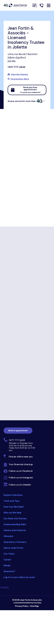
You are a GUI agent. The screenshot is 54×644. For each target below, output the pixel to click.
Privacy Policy (22, 606)
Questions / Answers (15, 542)
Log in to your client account (19, 577)
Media (7, 565)
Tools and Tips (12, 501)
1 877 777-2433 (16, 67)
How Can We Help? (14, 507)
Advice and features (15, 530)
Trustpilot (5, 587)
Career (7, 560)
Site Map (35, 606)
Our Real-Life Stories (15, 518)
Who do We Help (13, 513)
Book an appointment (18, 431)
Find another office (18, 79)
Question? (9, 571)
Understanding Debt (15, 524)
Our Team (9, 554)
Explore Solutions (13, 495)
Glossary (8, 536)
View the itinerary (19, 74)
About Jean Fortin (13, 548)
